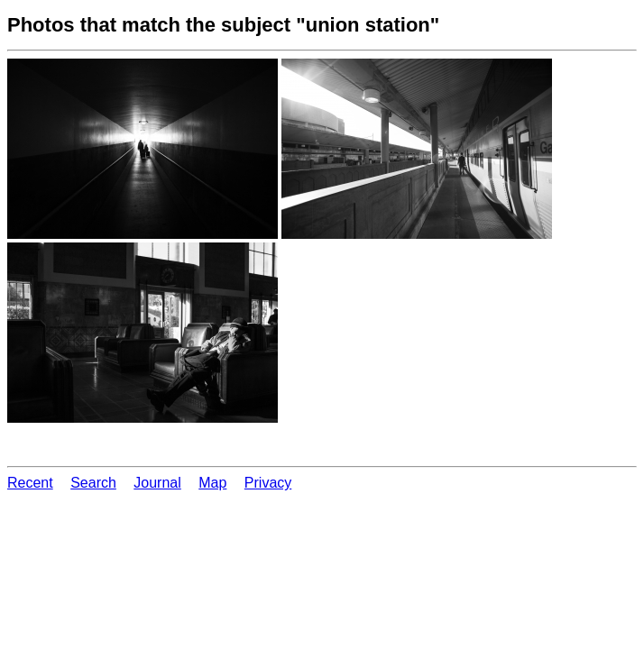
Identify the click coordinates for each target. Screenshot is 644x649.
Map (212, 483)
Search (93, 483)
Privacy (268, 483)
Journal (157, 483)
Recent (30, 483)
